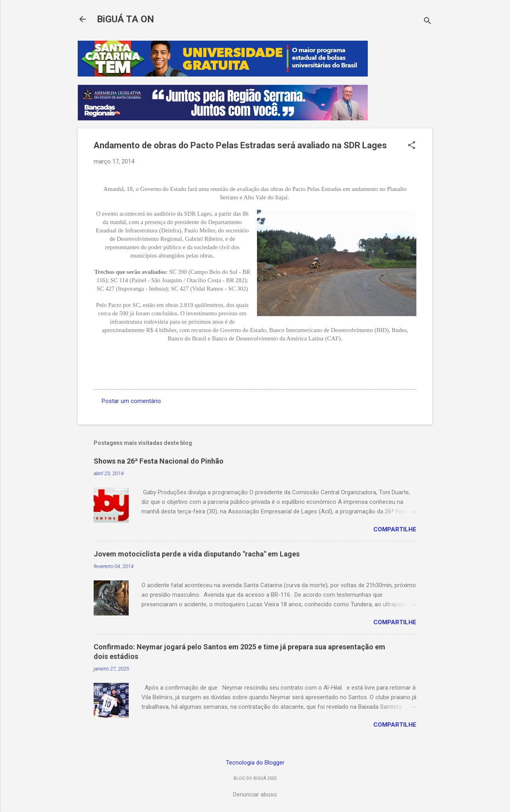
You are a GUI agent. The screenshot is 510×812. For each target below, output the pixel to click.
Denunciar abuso (255, 794)
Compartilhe (395, 529)
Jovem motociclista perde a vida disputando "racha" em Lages (197, 554)
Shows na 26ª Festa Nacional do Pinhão (159, 461)
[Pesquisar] (428, 22)
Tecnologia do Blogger (255, 763)
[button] (412, 146)
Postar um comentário (131, 401)
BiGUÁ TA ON (126, 19)
